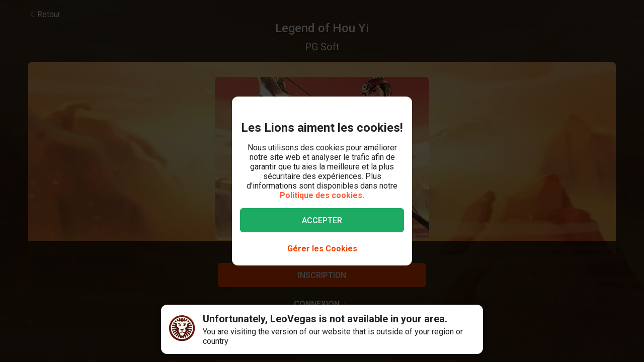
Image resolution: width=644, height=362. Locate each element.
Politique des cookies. (322, 195)
